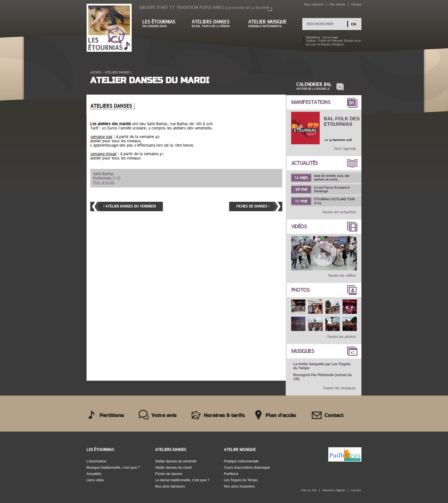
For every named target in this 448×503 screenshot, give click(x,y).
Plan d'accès (337, 4)
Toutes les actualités (339, 212)
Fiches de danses (169, 474)
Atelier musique (270, 24)
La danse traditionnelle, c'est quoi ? (182, 480)
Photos (300, 290)
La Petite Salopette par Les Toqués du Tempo (322, 366)
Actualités (305, 163)
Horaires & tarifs (224, 416)
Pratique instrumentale (241, 461)
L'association (97, 461)
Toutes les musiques (339, 388)
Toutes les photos (341, 337)
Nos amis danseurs (170, 486)
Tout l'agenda (345, 149)
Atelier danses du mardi (173, 468)
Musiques (303, 351)
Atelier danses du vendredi (176, 461)
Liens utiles (95, 480)
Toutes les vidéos (342, 276)
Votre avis (164, 416)
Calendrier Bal (314, 86)
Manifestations (311, 102)
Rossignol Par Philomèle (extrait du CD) (323, 377)
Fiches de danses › (253, 206)
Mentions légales (334, 490)
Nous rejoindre (314, 4)
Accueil (96, 72)
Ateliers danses (214, 24)
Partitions (112, 416)
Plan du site (309, 490)
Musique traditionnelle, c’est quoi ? (113, 468)
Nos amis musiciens (239, 486)
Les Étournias (100, 450)
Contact (356, 4)
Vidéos (299, 227)
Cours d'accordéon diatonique (247, 468)
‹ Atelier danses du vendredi (129, 206)
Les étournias (161, 24)
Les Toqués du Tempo (241, 480)
